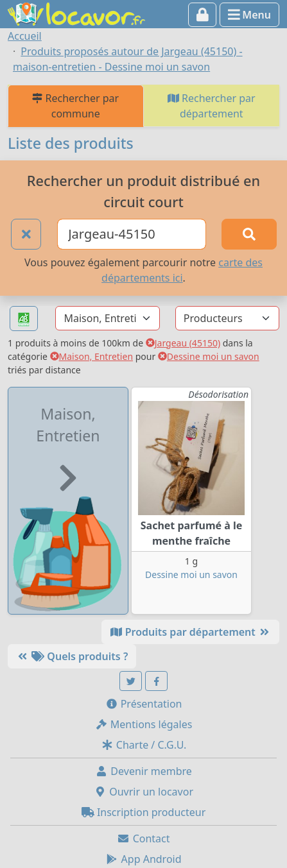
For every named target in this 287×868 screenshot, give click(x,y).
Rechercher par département (212, 106)
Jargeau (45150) (183, 343)
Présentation (144, 704)
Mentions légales (144, 724)
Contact (143, 838)
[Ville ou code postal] (132, 234)
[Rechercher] (249, 234)
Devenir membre (143, 771)
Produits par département (190, 632)
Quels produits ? (72, 656)
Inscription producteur (144, 812)
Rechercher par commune (75, 106)
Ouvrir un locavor (143, 792)
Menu (249, 15)
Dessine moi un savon (209, 356)
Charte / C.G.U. (144, 745)
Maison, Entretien (92, 356)
